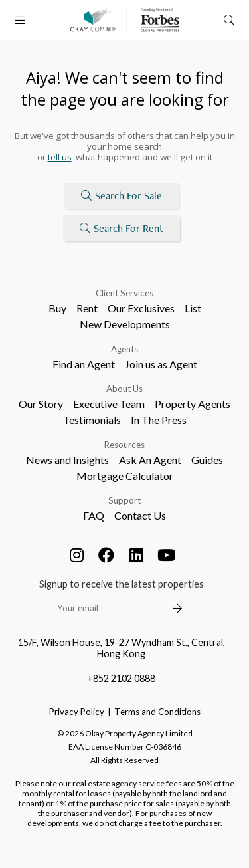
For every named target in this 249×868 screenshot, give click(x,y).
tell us (60, 157)
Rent (87, 308)
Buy (57, 308)
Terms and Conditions (157, 712)
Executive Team (109, 404)
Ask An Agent (150, 460)
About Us (124, 389)
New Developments (125, 324)
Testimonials (92, 420)
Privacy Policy (77, 712)
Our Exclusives (141, 308)
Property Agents (193, 404)
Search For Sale (122, 196)
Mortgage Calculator (125, 476)
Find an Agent (84, 364)
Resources (124, 445)
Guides (207, 460)
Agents (124, 349)
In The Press (159, 420)
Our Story (41, 404)
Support (124, 500)
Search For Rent (122, 228)
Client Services (124, 293)
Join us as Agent (161, 364)
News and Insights (67, 460)
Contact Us (140, 515)
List (193, 308)
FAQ (94, 515)
